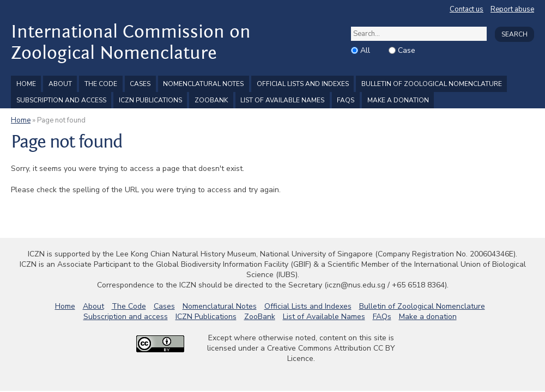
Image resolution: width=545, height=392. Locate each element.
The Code (101, 84)
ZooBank (211, 100)
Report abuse (512, 9)
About (60, 84)
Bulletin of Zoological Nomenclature (432, 84)
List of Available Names (282, 100)
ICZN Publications (150, 100)
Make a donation (398, 100)
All (365, 50)
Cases (140, 84)
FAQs (346, 100)
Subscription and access (61, 100)
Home (26, 84)
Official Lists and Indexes (303, 84)
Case (407, 50)
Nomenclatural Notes (203, 84)
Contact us (467, 9)
